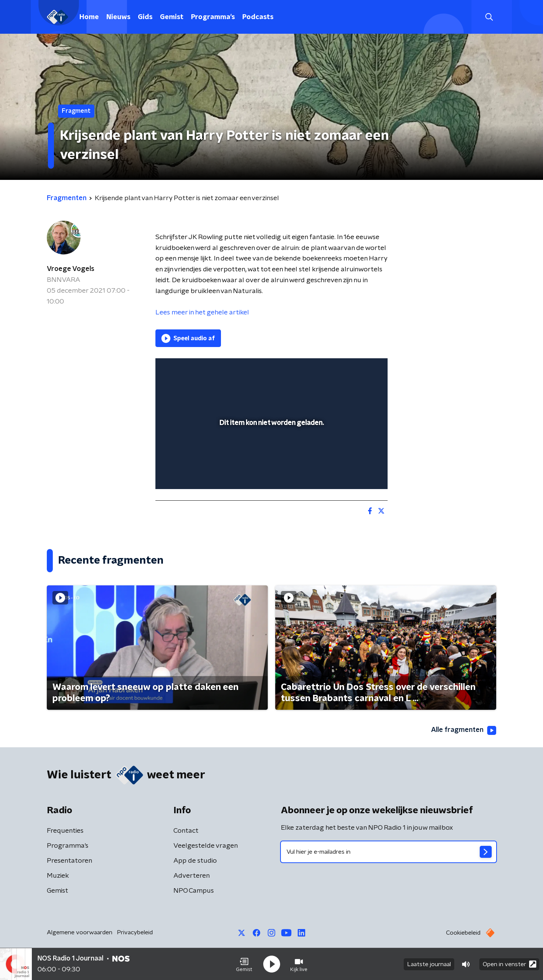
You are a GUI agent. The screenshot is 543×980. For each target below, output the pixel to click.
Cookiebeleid (463, 933)
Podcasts (258, 17)
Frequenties (65, 831)
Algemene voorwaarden (80, 932)
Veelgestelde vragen (206, 846)
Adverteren (192, 876)
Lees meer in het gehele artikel (202, 313)
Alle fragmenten (464, 730)
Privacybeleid (135, 932)
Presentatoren (69, 861)
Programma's (213, 17)
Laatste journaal (429, 964)
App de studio (195, 861)
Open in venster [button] (509, 964)
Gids (145, 17)
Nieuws (118, 17)
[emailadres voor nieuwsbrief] (389, 852)
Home (89, 17)
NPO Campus (194, 891)
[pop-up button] (354, 473)
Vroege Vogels (71, 269)
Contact (186, 831)
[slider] (271, 452)
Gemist (172, 17)
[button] (244, 964)
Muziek (58, 876)
